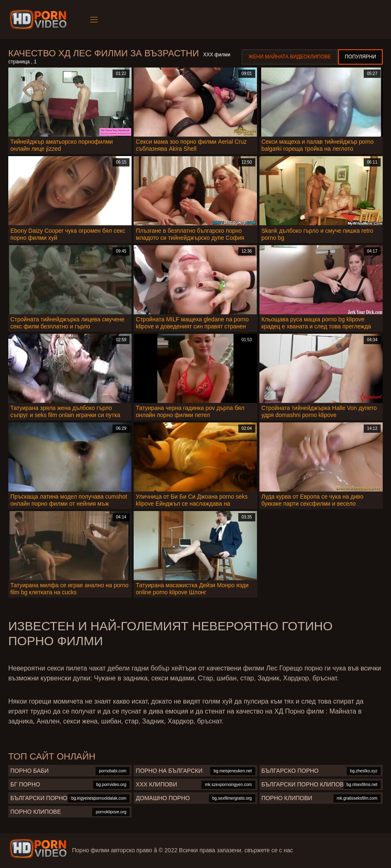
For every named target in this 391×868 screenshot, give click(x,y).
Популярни (360, 57)
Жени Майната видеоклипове (290, 57)
